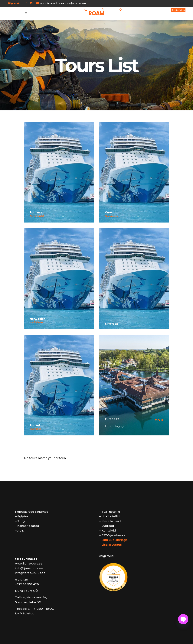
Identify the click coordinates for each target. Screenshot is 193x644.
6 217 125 (93, 10)
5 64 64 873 (111, 10)
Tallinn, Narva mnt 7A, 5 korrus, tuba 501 (145, 10)
